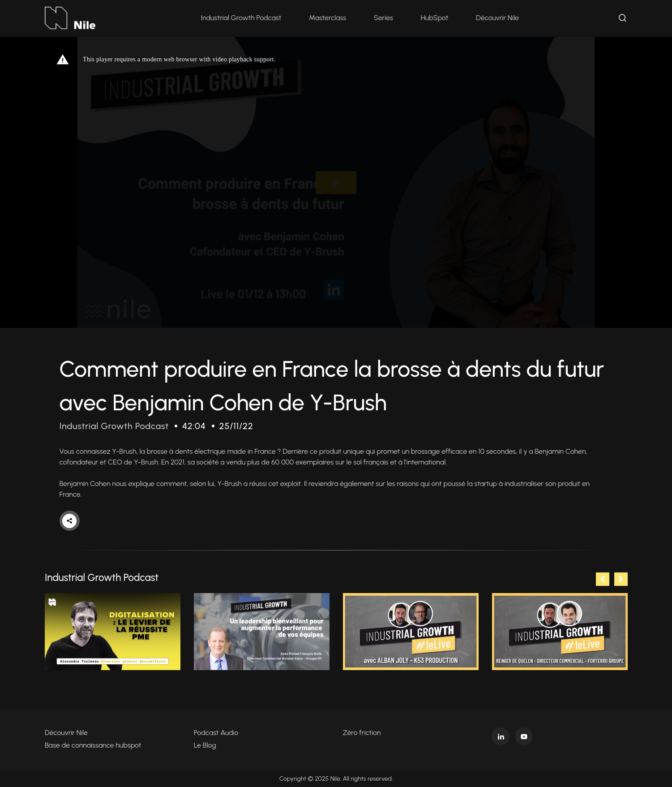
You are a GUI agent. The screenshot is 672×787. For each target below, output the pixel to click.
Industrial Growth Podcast (241, 18)
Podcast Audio (216, 733)
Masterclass (327, 18)
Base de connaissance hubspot (93, 745)
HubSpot (434, 18)
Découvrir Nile (497, 18)
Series (383, 18)
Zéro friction (362, 733)
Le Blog (205, 745)
